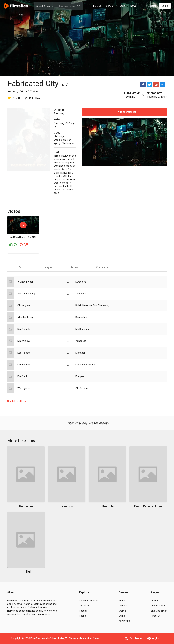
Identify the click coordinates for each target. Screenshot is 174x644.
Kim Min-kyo (24, 341)
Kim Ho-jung (24, 365)
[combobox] (58, 6)
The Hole (107, 506)
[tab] (21, 267)
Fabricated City (34, 83)
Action (12, 91)
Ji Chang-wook (25, 282)
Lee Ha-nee (24, 353)
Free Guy (67, 506)
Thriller (34, 91)
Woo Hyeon (23, 388)
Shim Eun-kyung (26, 294)
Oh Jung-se (68, 143)
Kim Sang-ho (24, 329)
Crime (23, 91)
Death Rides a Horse (148, 506)
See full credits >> (17, 401)
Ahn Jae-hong (25, 317)
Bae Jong (59, 113)
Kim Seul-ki (23, 376)
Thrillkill (26, 572)
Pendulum (26, 506)
